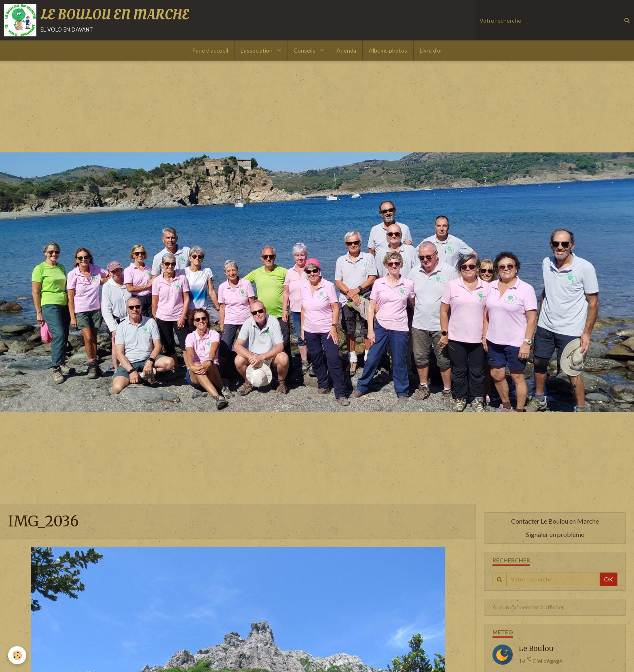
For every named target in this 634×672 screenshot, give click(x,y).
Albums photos (388, 50)
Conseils (305, 50)
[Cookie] (17, 655)
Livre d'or (431, 50)
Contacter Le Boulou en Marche (555, 521)
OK (609, 579)
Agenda (346, 50)
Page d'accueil (210, 50)
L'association (257, 50)
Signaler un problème (555, 534)
